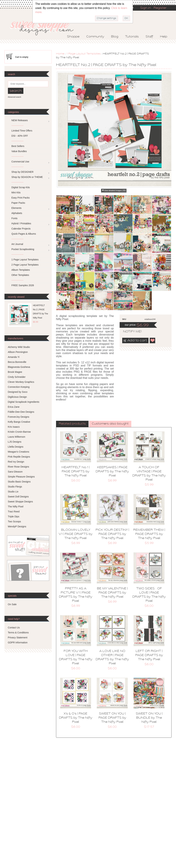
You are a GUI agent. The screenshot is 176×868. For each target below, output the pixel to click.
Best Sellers (18, 146)
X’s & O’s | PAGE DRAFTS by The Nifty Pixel (76, 718)
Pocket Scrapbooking (23, 249)
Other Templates (20, 275)
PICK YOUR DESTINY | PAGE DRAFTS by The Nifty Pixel (112, 534)
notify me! (129, 332)
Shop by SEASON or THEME (27, 177)
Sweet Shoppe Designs (20, 502)
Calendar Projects (21, 229)
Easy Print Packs (21, 198)
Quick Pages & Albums (24, 234)
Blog (115, 37)
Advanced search (15, 97)
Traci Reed (14, 512)
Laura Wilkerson (17, 437)
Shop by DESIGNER (23, 172)
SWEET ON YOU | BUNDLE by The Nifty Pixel (149, 718)
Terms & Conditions (18, 633)
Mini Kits (16, 193)
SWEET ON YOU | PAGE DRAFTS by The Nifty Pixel (112, 718)
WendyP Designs (17, 526)
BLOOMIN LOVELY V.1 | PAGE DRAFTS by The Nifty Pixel (76, 534)
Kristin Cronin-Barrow (19, 432)
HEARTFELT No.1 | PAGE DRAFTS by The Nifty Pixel (76, 472)
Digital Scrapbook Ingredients (24, 402)
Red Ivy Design (16, 462)
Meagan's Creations (19, 452)
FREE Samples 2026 (23, 285)
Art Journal (17, 244)
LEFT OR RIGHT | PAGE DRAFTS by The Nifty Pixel (149, 655)
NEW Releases (20, 120)
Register (160, 8)
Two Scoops (14, 521)
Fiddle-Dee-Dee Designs (21, 412)
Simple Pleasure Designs (21, 477)
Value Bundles (19, 151)
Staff (149, 37)
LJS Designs (15, 442)
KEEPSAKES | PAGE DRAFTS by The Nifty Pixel (112, 472)
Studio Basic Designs (19, 482)
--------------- (18, 125)
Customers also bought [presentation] (110, 424)
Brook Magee (15, 372)
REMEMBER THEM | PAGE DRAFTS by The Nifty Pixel (149, 534)
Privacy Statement (18, 638)
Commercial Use (20, 162)
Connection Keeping (19, 387)
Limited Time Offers (22, 131)
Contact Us (14, 628)
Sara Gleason (15, 472)
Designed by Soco (18, 392)
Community (95, 37)
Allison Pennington (18, 352)
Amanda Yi (14, 357)
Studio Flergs (15, 487)
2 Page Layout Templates (25, 265)
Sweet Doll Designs (18, 497)
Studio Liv (13, 492)
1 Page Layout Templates (84, 54)
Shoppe (73, 37)
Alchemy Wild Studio (19, 347)
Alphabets (17, 213)
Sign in (146, 8)
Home (60, 54)
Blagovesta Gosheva (19, 367)
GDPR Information (18, 642)
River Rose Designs (19, 467)
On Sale (12, 604)
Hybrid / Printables (21, 223)
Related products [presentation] (72, 424)
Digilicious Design (17, 397)
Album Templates (21, 270)
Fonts (15, 218)
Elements (16, 208)
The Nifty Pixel (16, 507)
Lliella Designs (16, 447)
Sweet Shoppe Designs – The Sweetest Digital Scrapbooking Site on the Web (45, 27)
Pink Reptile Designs (19, 457)
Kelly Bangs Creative (19, 422)
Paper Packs (18, 203)
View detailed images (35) (115, 190)
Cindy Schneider (17, 377)
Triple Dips (14, 517)
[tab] (72, 424)
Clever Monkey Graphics (21, 382)
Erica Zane (14, 407)
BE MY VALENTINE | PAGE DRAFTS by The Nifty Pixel (112, 593)
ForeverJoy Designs (19, 417)
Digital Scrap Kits (21, 187)
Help (164, 37)
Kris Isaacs (14, 427)
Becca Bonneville (17, 362)
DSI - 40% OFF (20, 136)
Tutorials (132, 37)
